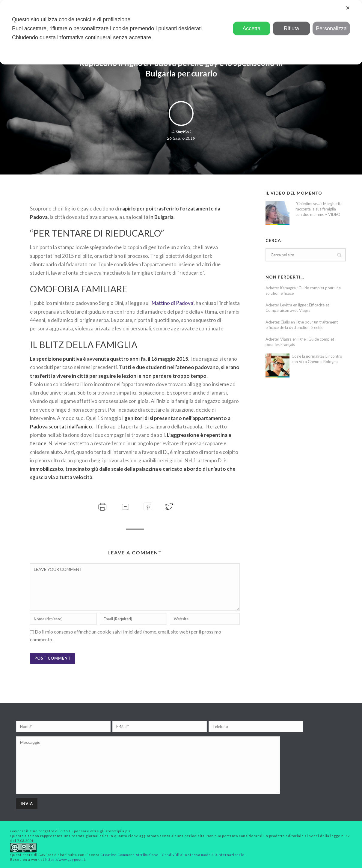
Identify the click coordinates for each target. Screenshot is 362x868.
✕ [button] (348, 8)
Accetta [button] (251, 28)
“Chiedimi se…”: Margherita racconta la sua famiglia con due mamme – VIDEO (319, 209)
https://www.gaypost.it (65, 859)
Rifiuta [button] (291, 28)
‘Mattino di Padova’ (172, 303)
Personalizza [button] (331, 28)
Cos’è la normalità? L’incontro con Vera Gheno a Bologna (317, 359)
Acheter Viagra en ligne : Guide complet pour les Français (300, 342)
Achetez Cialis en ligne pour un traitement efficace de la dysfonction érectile (302, 325)
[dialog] (181, 32)
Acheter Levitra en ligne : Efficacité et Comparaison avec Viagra (297, 308)
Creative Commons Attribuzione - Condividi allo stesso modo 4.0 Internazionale (172, 855)
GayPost (184, 131)
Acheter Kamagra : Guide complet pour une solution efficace (303, 291)
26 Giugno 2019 (181, 138)
